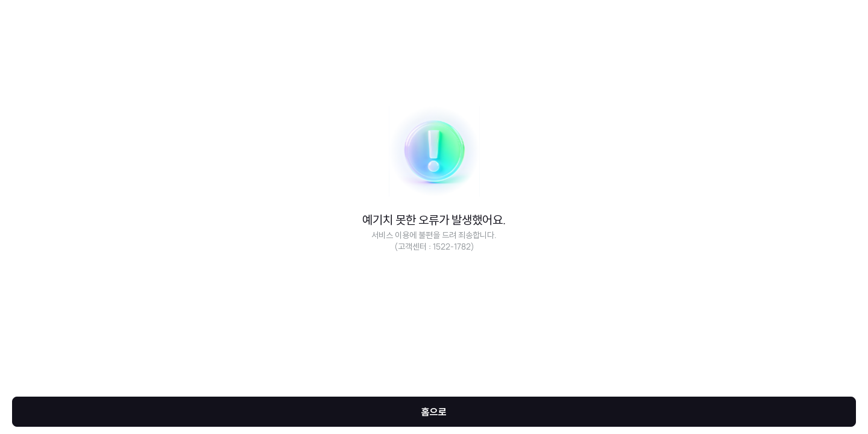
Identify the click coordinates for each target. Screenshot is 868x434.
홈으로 (434, 412)
